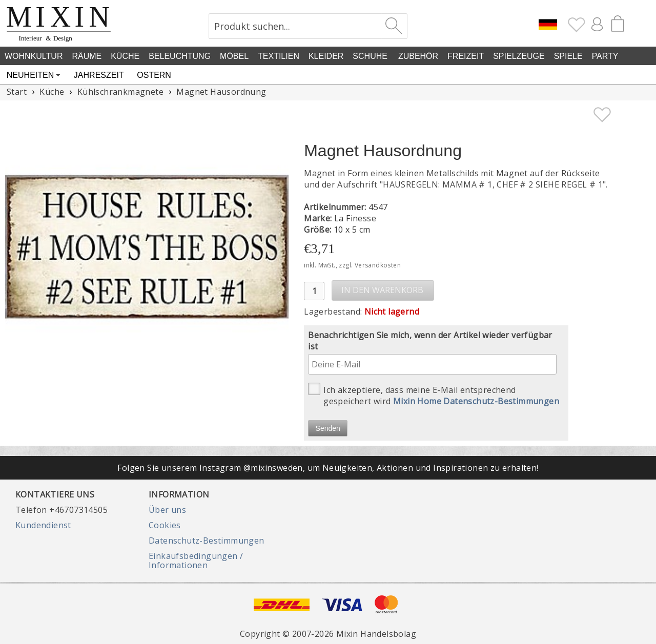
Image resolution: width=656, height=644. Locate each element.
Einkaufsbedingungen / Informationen (196, 560)
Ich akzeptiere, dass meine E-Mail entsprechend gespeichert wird (434, 395)
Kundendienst (43, 525)
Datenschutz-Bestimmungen (207, 541)
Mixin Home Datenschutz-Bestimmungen (476, 401)
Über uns (167, 510)
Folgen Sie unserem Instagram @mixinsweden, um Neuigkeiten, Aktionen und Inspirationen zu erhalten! (328, 468)
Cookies (165, 525)
